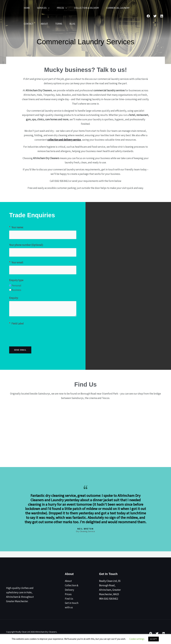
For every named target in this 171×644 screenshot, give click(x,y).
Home (27, 8)
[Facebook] (148, 16)
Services (43, 8)
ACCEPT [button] (154, 639)
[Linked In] (162, 16)
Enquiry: (14, 298)
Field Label (16, 324)
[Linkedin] (164, 633)
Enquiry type (16, 280)
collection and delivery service (64, 140)
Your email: (16, 262)
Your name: (16, 227)
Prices (62, 8)
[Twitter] (155, 16)
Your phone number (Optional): (26, 245)
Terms (59, 24)
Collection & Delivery (87, 8)
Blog (72, 24)
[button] (48, 8)
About (44, 24)
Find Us (69, 599)
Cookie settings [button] (137, 639)
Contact (29, 24)
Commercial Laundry (118, 8)
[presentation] (32, 333)
